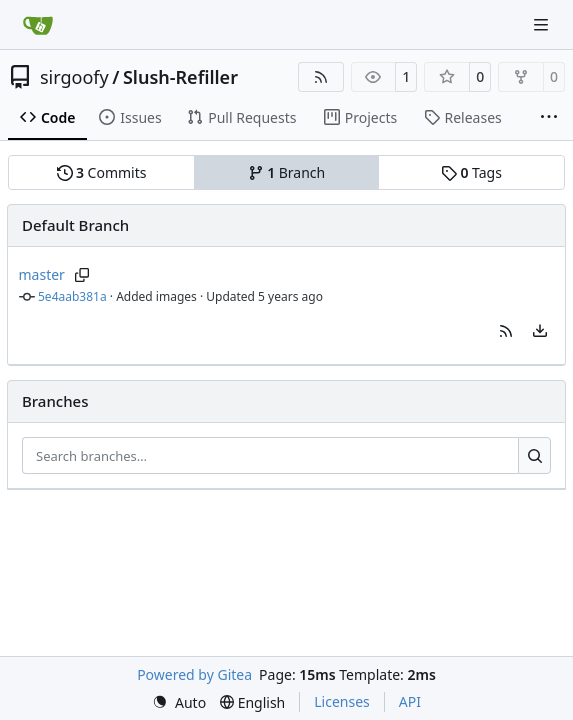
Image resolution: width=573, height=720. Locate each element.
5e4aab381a (72, 296)
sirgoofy (74, 77)
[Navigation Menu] (543, 24)
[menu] (540, 331)
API (410, 701)
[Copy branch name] (82, 275)
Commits (102, 172)
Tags (471, 172)
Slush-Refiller (180, 77)
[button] (506, 331)
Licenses (342, 701)
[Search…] (534, 456)
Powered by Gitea (194, 674)
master (42, 274)
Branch (287, 172)
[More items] (549, 118)
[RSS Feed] (321, 77)
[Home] (38, 25)
